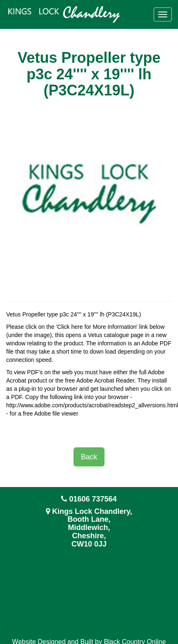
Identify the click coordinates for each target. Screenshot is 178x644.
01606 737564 (93, 499)
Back (89, 457)
